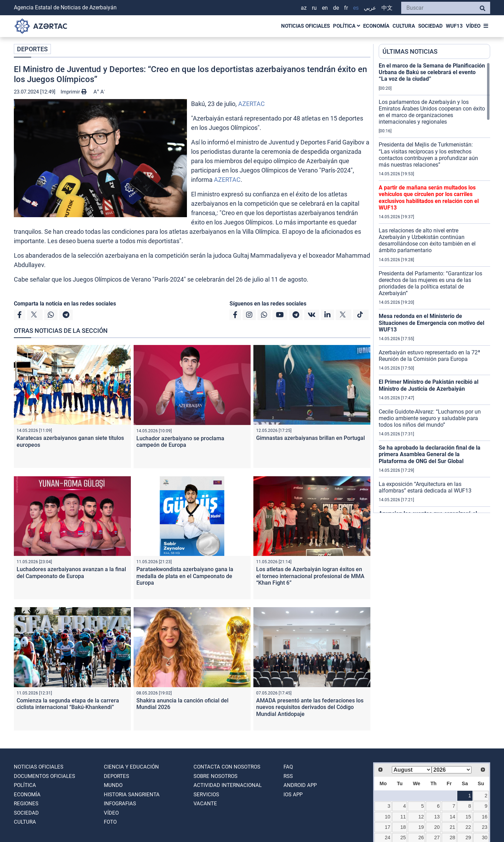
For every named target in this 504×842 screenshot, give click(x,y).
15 (468, 817)
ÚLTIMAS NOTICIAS (410, 51)
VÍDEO (473, 26)
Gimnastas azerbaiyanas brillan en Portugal (310, 438)
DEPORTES (32, 49)
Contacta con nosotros (227, 767)
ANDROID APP (300, 785)
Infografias (120, 804)
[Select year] (452, 770)
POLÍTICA (346, 26)
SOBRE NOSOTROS (215, 776)
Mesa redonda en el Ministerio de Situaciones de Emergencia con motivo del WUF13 (431, 323)
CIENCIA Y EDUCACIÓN (131, 767)
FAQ (288, 767)
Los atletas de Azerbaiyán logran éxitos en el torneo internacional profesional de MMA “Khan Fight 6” (310, 576)
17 (388, 827)
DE (336, 8)
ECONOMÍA (376, 26)
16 (485, 817)
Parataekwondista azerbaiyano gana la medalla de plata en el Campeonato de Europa (185, 576)
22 (468, 827)
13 (437, 817)
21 (452, 827)
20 (437, 827)
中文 (387, 8)
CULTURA (404, 26)
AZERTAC (251, 104)
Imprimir (74, 92)
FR (346, 8)
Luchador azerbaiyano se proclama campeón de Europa (180, 442)
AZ (304, 8)
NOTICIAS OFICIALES (305, 26)
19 (421, 827)
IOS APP (293, 795)
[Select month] (412, 770)
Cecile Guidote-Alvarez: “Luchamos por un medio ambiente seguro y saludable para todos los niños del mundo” (430, 418)
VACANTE (205, 804)
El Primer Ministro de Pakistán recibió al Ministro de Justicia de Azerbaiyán (429, 385)
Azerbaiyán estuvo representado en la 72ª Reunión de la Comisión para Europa (429, 356)
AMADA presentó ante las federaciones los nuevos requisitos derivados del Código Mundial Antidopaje (310, 707)
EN (325, 8)
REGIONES (26, 804)
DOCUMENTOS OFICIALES (44, 776)
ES (356, 8)
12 (421, 817)
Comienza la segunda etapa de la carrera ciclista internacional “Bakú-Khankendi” (68, 704)
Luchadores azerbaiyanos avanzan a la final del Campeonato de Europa (71, 573)
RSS (288, 776)
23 (485, 827)
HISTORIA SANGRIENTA (132, 795)
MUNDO (113, 785)
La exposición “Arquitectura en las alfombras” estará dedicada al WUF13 (425, 487)
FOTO (110, 822)
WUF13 (454, 26)
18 (403, 827)
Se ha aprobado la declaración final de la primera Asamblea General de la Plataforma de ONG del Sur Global (430, 454)
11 (403, 817)
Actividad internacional (228, 785)
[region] (434, 287)
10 (388, 817)
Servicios (206, 795)
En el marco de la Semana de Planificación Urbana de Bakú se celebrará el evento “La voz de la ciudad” (432, 72)
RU (314, 8)
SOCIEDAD (430, 26)
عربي (370, 8)
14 (452, 817)
